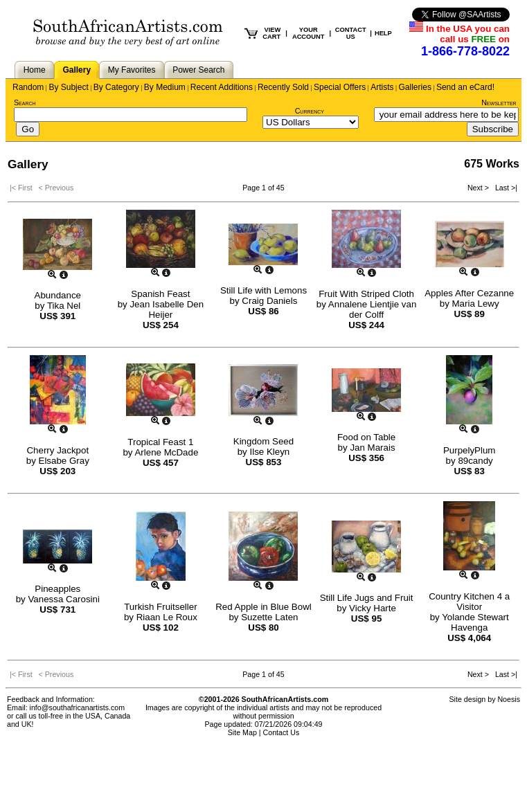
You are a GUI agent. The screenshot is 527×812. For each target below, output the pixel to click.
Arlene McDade (166, 452)
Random (28, 87)
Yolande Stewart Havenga (475, 622)
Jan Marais (372, 448)
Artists (382, 87)
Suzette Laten (269, 617)
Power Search (198, 70)
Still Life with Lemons (263, 290)
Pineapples (57, 589)
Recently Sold (283, 87)
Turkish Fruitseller (160, 607)
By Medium (165, 87)
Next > (479, 188)
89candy (475, 461)
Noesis (509, 699)
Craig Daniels (269, 301)
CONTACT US (351, 33)
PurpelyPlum (470, 450)
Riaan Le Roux (167, 617)
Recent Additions (222, 87)
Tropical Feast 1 (160, 442)
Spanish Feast (160, 294)
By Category (116, 87)
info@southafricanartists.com (78, 707)
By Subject (68, 87)
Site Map (242, 732)
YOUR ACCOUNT (309, 33)
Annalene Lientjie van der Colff (372, 309)
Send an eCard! (465, 87)
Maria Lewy (476, 304)
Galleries (415, 87)
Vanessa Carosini (63, 599)
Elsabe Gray (64, 461)
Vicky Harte (373, 608)
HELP (383, 33)
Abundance (58, 295)
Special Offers (340, 87)
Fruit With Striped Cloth (366, 294)
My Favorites (132, 70)
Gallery (77, 70)
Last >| (504, 188)
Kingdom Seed (263, 441)
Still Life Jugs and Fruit (367, 598)
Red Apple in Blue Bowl (263, 607)
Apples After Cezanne (469, 293)
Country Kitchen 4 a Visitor (469, 602)
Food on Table (366, 437)
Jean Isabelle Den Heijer (167, 309)
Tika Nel (64, 306)
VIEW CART (271, 33)
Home (35, 70)
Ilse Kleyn (269, 452)
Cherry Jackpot (57, 450)
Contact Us (282, 732)
